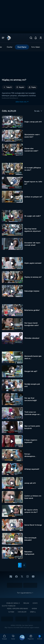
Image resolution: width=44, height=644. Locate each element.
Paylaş (32, 87)
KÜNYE (35, 603)
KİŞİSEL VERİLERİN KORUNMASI (17, 609)
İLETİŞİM (11, 612)
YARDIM (34, 609)
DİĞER (32, 612)
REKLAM (26, 603)
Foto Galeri (36, 47)
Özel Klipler (22, 47)
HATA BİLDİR (22, 612)
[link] (9, 38)
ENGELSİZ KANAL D (13, 603)
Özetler (10, 47)
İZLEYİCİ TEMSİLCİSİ (9, 606)
